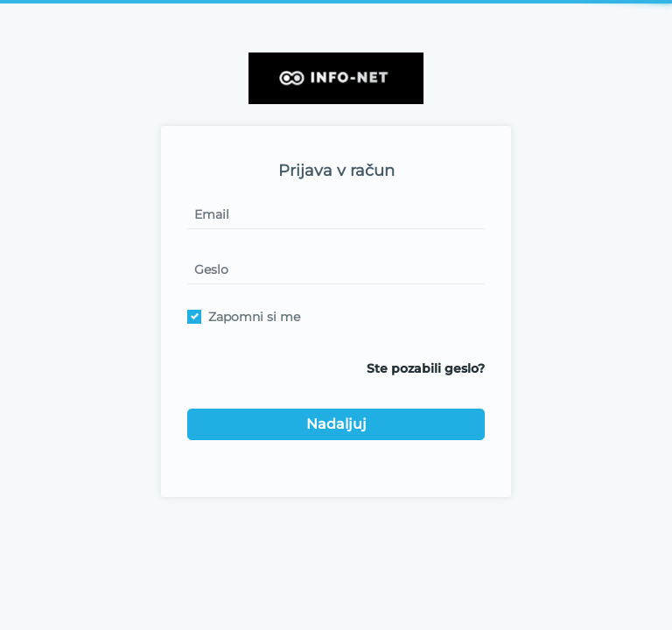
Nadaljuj (336, 424)
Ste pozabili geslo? (426, 368)
